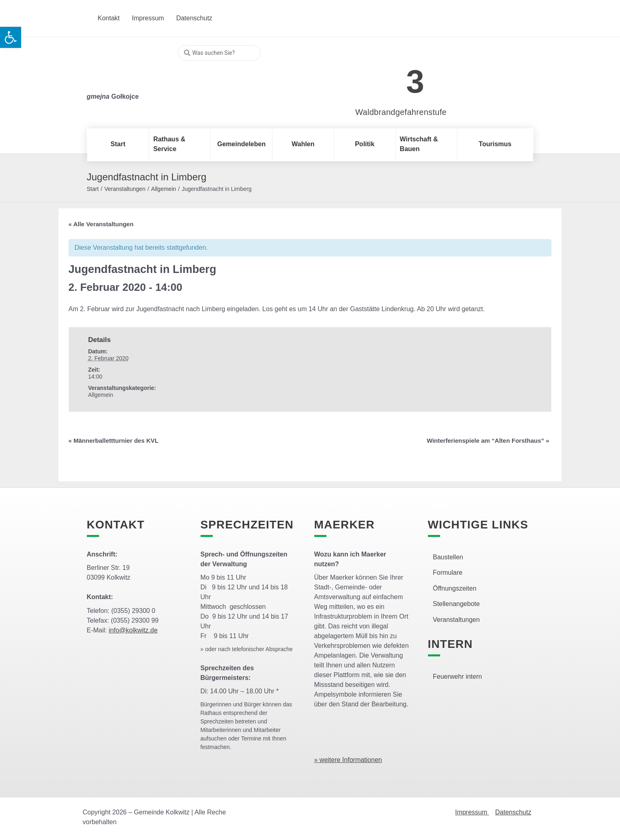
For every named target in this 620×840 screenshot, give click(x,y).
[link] (389, 77)
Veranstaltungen (125, 189)
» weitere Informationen (348, 760)
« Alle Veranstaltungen (101, 224)
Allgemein (163, 189)
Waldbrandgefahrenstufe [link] (401, 112)
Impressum (472, 812)
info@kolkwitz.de (133, 630)
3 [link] (415, 81)
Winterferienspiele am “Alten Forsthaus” (488, 441)
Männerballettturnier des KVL (114, 441)
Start (93, 189)
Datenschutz (513, 812)
